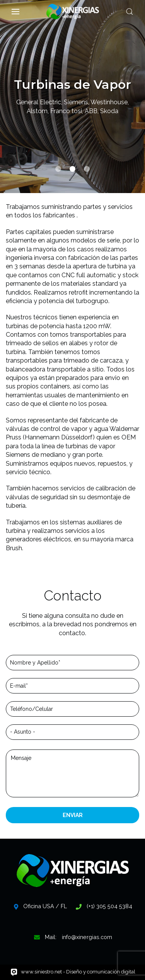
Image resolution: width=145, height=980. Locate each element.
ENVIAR (73, 815)
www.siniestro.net (41, 972)
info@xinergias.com (87, 937)
